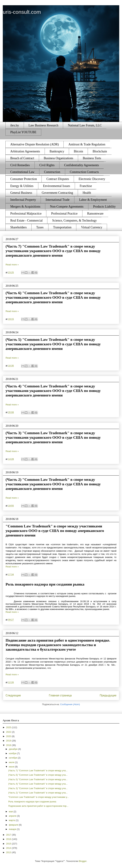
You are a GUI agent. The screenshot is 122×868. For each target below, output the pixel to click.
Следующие (13, 695)
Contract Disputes (58, 179)
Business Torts (92, 158)
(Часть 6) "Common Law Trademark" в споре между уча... (38, 775)
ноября (13, 753)
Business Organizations (58, 158)
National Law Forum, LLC (85, 125)
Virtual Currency (92, 227)
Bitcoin (78, 151)
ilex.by (15, 125)
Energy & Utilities (22, 186)
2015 (9, 844)
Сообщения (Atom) (70, 704)
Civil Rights (47, 165)
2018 (9, 745)
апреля (13, 816)
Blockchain (100, 151)
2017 (9, 835)
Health (87, 193)
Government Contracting (57, 193)
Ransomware (95, 214)
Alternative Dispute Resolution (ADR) (35, 144)
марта (12, 820)
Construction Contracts (84, 172)
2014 (9, 848)
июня (12, 767)
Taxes (40, 227)
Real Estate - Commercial (26, 220)
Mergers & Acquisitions (25, 207)
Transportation (62, 227)
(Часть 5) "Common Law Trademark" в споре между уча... (38, 779)
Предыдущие (108, 695)
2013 (9, 852)
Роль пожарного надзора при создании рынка (45, 584)
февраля (14, 825)
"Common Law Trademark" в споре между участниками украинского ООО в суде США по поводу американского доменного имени (55, 531)
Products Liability (104, 207)
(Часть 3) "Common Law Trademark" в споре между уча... (38, 788)
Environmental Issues (57, 186)
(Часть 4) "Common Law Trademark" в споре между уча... (38, 784)
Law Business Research (43, 125)
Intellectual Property (23, 200)
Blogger (83, 861)
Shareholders (18, 227)
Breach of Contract (22, 158)
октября (13, 758)
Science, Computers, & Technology (74, 220)
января (13, 829)
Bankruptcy (57, 151)
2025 (9, 727)
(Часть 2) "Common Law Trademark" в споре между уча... (38, 793)
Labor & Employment (93, 200)
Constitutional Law (22, 172)
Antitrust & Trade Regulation (87, 144)
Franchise (86, 186)
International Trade (57, 200)
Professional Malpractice (26, 214)
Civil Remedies (20, 165)
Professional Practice (64, 214)
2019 (9, 741)
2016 (9, 839)
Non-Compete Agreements (67, 207)
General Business (21, 193)
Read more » (12, 265)
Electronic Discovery (92, 179)
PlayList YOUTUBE (23, 132)
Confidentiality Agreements (81, 165)
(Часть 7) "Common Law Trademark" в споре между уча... (38, 770)
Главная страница (60, 695)
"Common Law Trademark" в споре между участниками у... (38, 797)
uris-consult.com (22, 12)
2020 (9, 736)
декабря (14, 749)
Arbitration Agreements (25, 151)
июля (12, 762)
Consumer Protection (24, 179)
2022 (9, 732)
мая (11, 812)
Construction (52, 172)
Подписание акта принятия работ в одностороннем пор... (38, 806)
